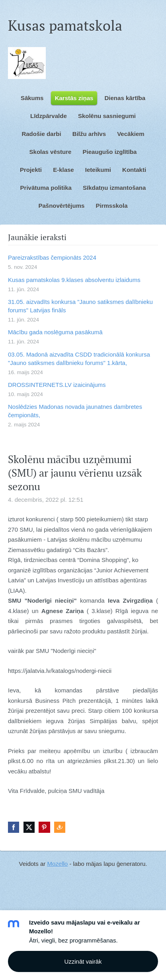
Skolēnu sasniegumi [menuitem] (107, 116)
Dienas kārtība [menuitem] (125, 98)
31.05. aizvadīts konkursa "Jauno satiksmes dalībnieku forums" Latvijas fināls (80, 306)
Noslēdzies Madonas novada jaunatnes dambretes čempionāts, (75, 411)
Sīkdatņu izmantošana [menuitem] (114, 188)
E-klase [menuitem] (63, 170)
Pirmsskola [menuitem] (112, 206)
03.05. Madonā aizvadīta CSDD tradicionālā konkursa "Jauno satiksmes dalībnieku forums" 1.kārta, (79, 359)
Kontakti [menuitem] (134, 170)
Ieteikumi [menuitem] (98, 170)
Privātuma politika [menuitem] (46, 188)
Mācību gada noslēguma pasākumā (55, 332)
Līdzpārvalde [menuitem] (49, 116)
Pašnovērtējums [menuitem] (61, 206)
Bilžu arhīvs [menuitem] (89, 134)
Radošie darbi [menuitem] (41, 134)
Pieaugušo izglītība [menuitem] (110, 152)
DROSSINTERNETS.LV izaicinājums (57, 385)
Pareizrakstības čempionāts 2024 (52, 257)
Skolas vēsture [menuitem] (51, 152)
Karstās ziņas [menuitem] (74, 98)
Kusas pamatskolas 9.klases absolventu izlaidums (74, 280)
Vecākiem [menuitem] (131, 134)
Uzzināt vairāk (83, 961)
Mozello (57, 864)
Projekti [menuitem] (31, 170)
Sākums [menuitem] (32, 98)
